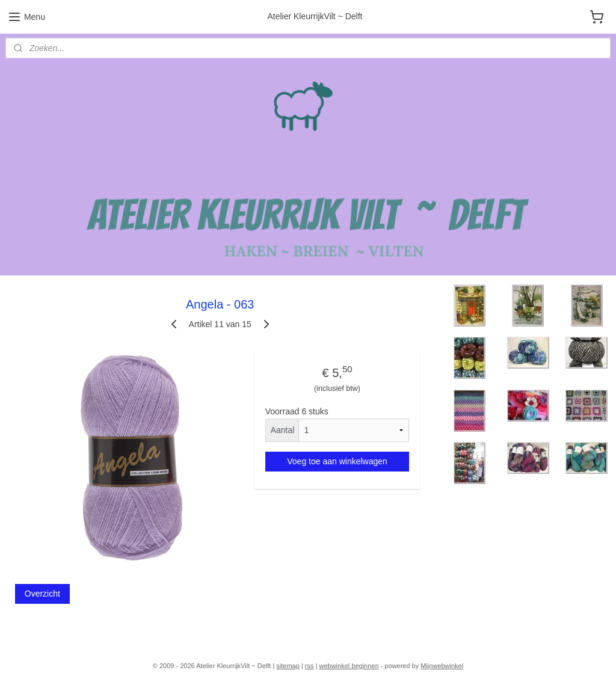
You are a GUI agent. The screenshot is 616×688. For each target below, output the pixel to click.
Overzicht (42, 594)
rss (310, 666)
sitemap (288, 666)
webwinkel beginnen (349, 666)
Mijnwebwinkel (442, 666)
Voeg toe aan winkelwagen (337, 461)
